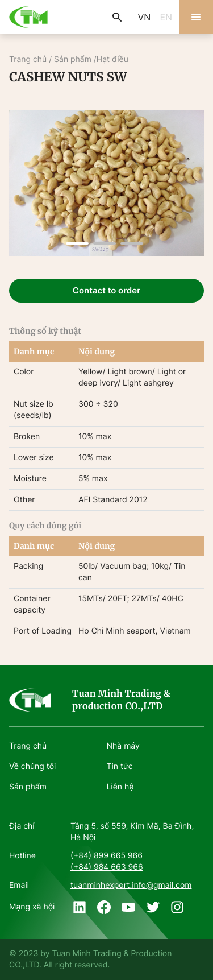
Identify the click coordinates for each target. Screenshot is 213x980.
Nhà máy (123, 746)
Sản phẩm (73, 59)
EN (166, 17)
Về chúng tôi (32, 766)
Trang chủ (29, 59)
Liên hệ (120, 787)
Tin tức (120, 766)
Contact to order (106, 290)
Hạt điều (112, 59)
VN (145, 17)
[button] (77, 243)
